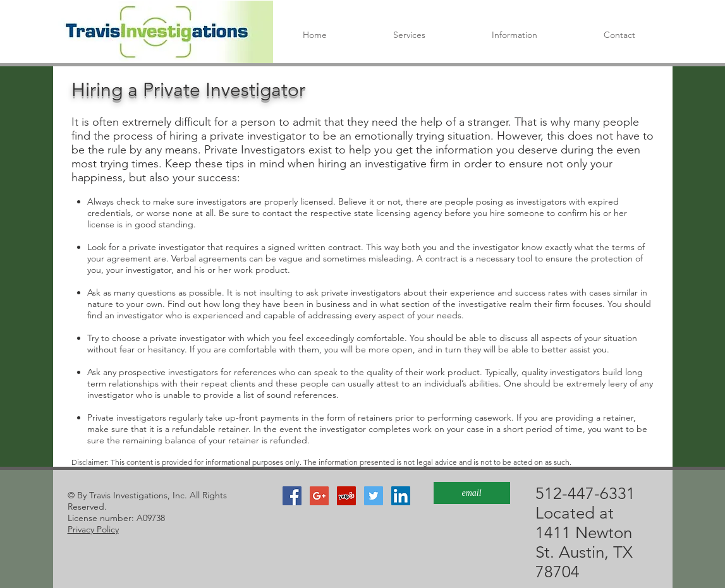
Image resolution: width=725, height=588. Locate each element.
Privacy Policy (93, 529)
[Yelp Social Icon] (346, 496)
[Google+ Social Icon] (319, 496)
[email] (472, 493)
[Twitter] (374, 496)
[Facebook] (292, 496)
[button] (515, 35)
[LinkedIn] (401, 496)
